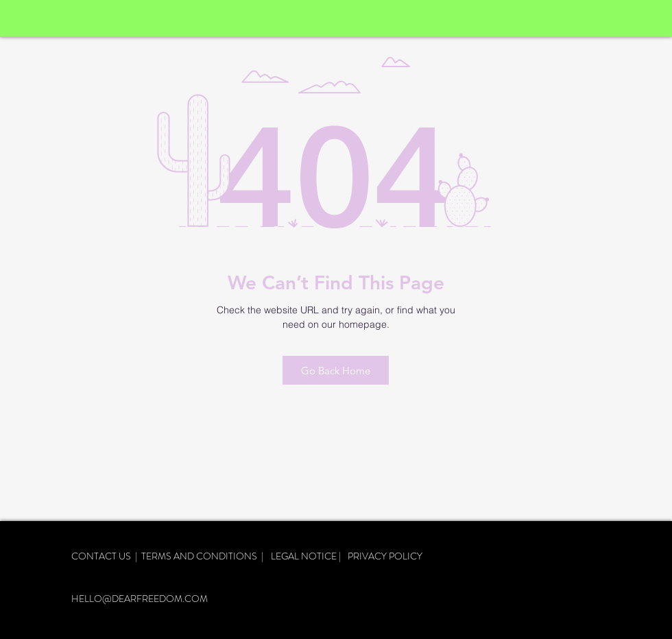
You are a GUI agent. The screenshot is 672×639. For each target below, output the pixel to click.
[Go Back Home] (336, 370)
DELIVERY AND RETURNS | (134, 570)
